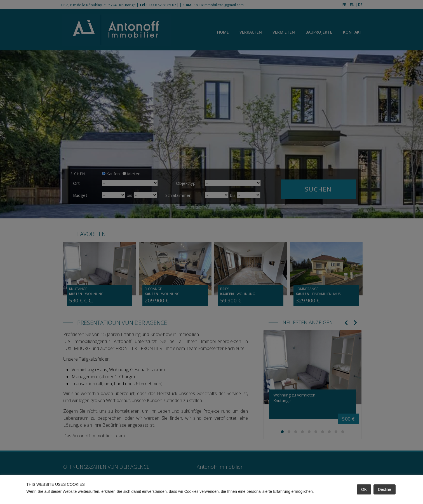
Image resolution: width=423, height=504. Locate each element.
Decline (385, 489)
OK (364, 489)
